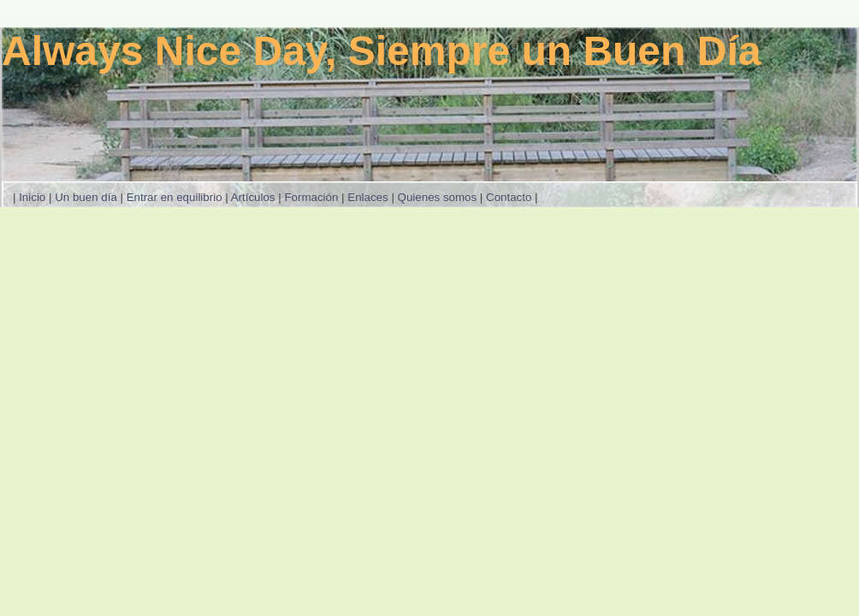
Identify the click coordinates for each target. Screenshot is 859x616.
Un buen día (86, 197)
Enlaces (367, 197)
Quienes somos (438, 197)
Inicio (32, 197)
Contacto (509, 197)
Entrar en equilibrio (175, 197)
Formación (311, 197)
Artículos (253, 197)
